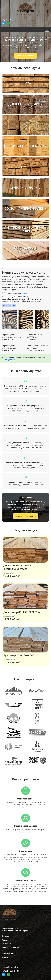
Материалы (6, 944)
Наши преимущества (10, 947)
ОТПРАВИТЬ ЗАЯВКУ (25, 56)
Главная (5, 940)
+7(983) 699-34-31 (11, 20)
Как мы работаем (9, 954)
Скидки (5, 957)
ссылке (25, 293)
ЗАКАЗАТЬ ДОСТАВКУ (25, 516)
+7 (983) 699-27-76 (10, 360)
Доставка (6, 950)
